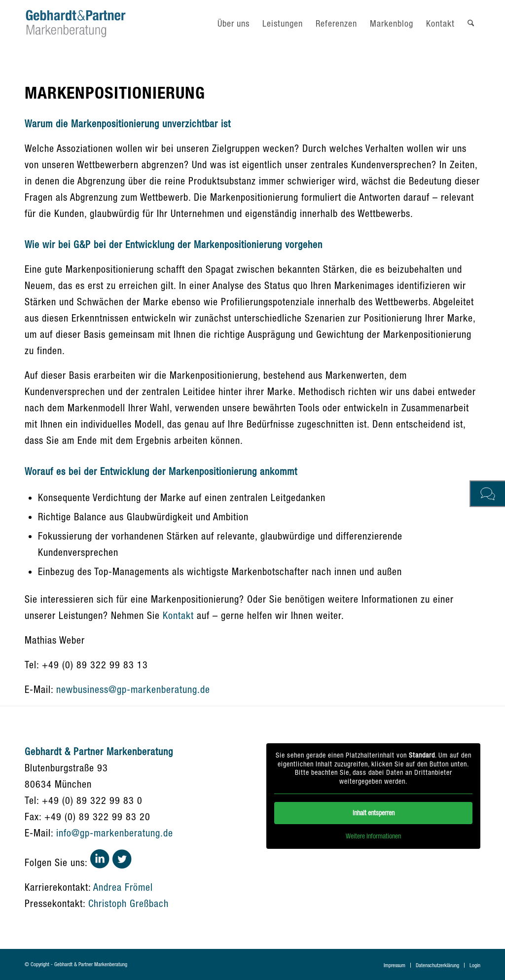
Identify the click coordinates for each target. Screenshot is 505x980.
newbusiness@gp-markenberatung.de (133, 689)
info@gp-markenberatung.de (115, 833)
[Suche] (471, 23)
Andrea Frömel (123, 887)
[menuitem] (234, 23)
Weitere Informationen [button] (373, 836)
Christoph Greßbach (128, 903)
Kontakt (178, 615)
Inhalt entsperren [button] (373, 813)
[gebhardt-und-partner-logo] (76, 23)
